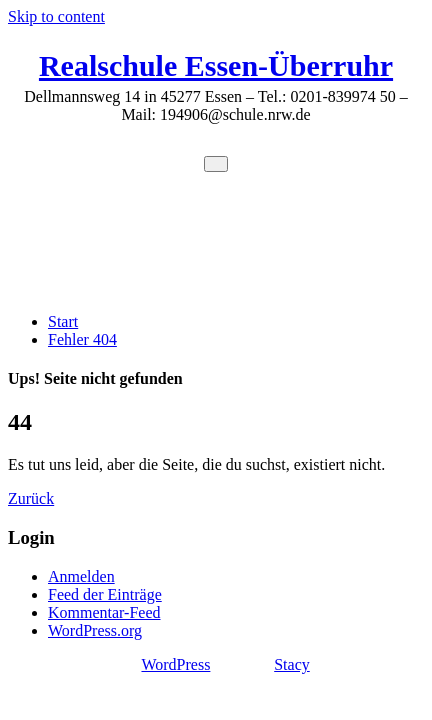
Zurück (31, 498)
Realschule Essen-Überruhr (216, 65)
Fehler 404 (82, 339)
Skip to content (56, 16)
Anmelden (81, 576)
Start (63, 321)
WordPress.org (95, 630)
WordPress (175, 664)
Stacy (292, 664)
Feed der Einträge (105, 594)
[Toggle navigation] (216, 164)
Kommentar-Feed (104, 612)
